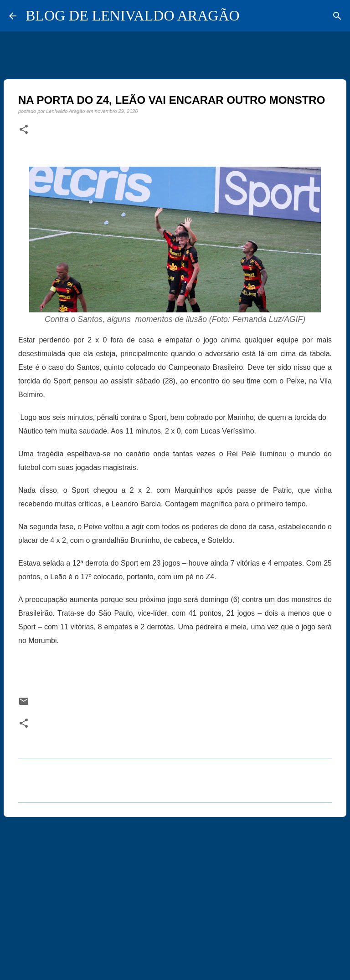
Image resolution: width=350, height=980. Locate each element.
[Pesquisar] (337, 16)
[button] (24, 130)
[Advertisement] (175, 894)
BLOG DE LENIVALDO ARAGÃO (133, 15)
